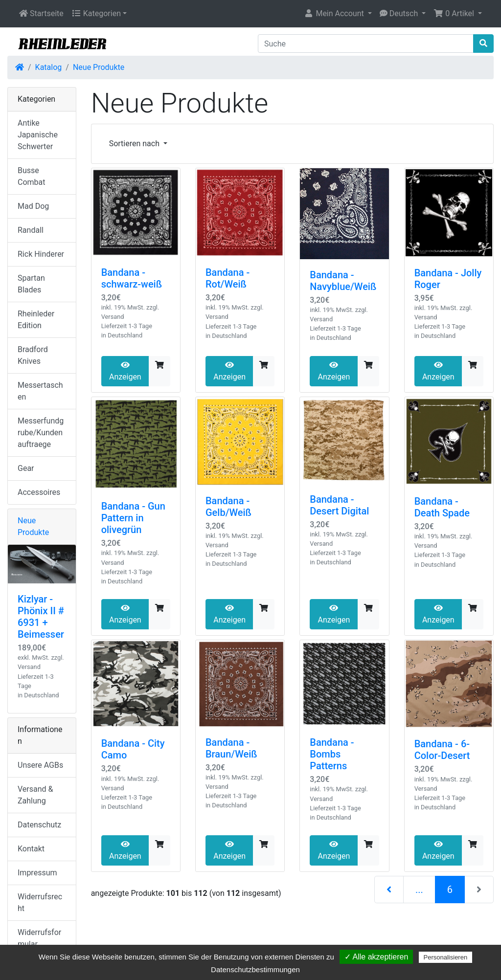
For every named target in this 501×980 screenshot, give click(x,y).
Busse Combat (32, 176)
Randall (31, 230)
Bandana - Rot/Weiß (228, 278)
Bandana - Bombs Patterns (332, 754)
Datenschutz (39, 825)
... (419, 890)
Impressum (37, 873)
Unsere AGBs (40, 765)
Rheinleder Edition (36, 320)
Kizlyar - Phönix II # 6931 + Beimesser (41, 617)
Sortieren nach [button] (135, 144)
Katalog (49, 67)
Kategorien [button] (96, 13)
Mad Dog (33, 206)
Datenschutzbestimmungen (255, 969)
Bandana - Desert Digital (339, 505)
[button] (338, 14)
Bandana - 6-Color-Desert (442, 750)
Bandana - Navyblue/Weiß (343, 281)
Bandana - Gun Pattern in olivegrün (133, 518)
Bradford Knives (33, 355)
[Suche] (366, 44)
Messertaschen (40, 391)
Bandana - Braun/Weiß (231, 748)
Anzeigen (125, 371)
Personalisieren (446, 957)
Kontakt (31, 849)
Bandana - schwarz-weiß (132, 278)
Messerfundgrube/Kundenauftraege (41, 433)
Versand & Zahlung (35, 795)
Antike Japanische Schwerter (38, 135)
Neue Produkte (99, 67)
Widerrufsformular (39, 938)
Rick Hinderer (41, 254)
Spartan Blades (31, 284)
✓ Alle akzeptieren (376, 957)
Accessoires (39, 492)
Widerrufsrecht (40, 902)
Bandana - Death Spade (442, 507)
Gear (26, 468)
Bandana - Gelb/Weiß (228, 507)
